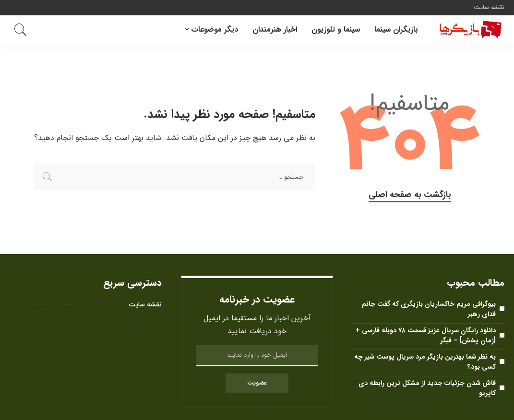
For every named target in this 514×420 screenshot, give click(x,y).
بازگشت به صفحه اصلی (410, 195)
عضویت (257, 383)
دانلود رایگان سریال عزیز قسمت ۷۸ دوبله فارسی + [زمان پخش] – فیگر (426, 335)
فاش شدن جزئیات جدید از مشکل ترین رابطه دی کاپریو (427, 388)
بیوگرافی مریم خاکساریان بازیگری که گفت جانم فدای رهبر (429, 309)
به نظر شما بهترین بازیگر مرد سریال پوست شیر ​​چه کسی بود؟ (425, 362)
